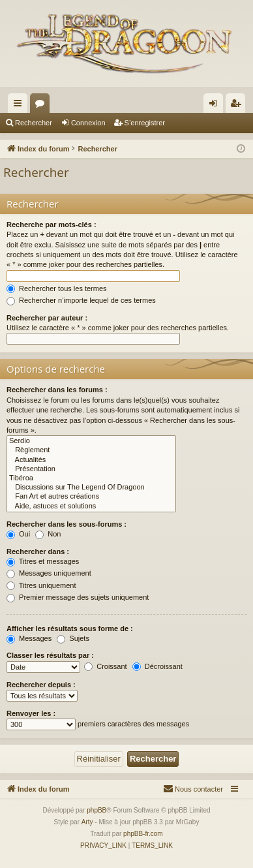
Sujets (73, 638)
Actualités (91, 460)
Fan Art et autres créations (91, 497)
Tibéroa (91, 478)
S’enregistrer (145, 123)
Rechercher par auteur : (47, 318)
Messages (29, 638)
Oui (18, 534)
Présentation (91, 469)
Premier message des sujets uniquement (78, 597)
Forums (42, 106)
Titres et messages (43, 561)
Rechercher (34, 123)
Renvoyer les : (31, 713)
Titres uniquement (41, 585)
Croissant (106, 666)
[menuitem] (193, 789)
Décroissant (157, 666)
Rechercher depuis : (41, 685)
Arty (87, 822)
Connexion (88, 123)
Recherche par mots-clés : (52, 225)
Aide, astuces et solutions (91, 506)
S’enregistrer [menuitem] (238, 106)
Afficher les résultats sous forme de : (70, 628)
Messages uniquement (49, 573)
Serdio (91, 441)
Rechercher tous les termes (57, 288)
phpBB (97, 810)
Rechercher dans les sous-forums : (67, 524)
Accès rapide (20, 106)
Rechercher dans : (38, 551)
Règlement (91, 450)
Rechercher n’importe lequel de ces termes (81, 300)
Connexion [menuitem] (216, 106)
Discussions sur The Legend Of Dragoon (91, 488)
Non (48, 534)
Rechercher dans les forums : (57, 390)
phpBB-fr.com (143, 834)
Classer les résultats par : (50, 655)
